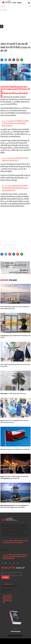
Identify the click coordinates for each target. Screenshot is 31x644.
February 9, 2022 (5, 55)
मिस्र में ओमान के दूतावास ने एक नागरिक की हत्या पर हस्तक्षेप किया (15, 450)
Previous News (9, 263)
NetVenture (20, 642)
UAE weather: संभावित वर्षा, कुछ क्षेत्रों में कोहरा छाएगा (13, 394)
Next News (23, 270)
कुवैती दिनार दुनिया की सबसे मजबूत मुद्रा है (19, 272)
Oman (5, 10)
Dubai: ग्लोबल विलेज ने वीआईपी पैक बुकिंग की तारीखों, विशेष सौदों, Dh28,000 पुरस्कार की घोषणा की (14, 478)
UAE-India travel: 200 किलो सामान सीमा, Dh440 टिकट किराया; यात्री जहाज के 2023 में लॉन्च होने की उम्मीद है (15, 506)
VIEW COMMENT (12, 245)
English (14, 3)
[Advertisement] (15, 26)
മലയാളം (19, 3)
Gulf (2, 10)
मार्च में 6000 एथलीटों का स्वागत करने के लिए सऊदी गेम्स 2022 (15, 266)
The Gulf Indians (10, 640)
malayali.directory (16, 636)
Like (13, 55)
